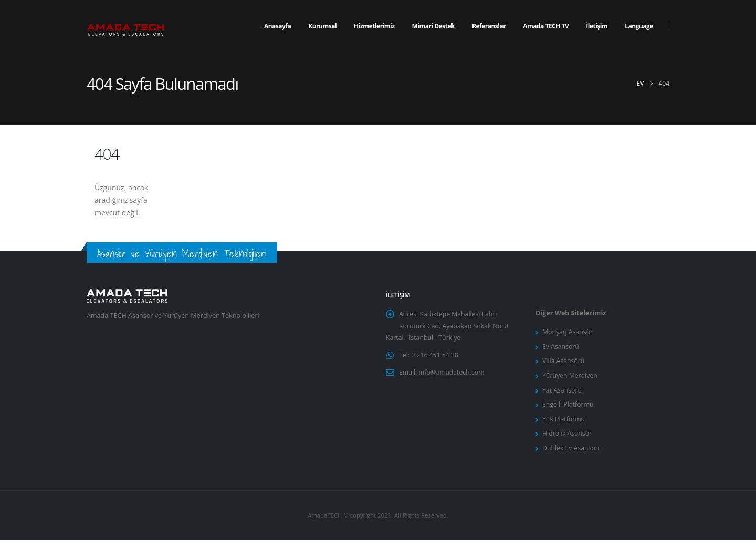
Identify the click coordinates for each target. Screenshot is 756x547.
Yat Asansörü (563, 393)
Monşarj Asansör (568, 332)
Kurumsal (322, 26)
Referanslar (489, 26)
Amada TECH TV (546, 26)
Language (639, 26)
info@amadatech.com (453, 375)
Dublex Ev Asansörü (573, 454)
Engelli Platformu (569, 409)
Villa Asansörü (564, 363)
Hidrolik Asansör (568, 439)
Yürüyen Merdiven (571, 378)
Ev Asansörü (561, 348)
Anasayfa (277, 26)
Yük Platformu (564, 424)
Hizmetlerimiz (374, 26)
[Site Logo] (126, 27)
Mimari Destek (433, 26)
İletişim (597, 26)
